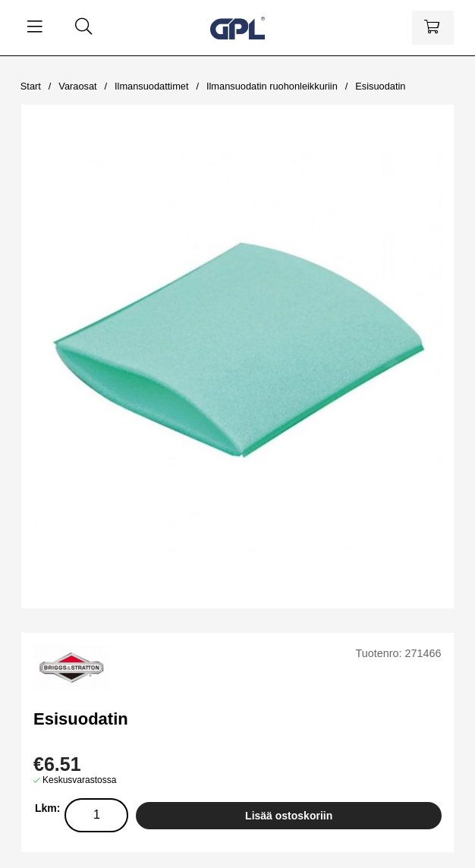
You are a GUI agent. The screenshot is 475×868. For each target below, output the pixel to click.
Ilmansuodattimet (151, 86)
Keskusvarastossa (79, 780)
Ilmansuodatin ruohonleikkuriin (272, 86)
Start (31, 86)
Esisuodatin (380, 86)
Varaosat (77, 86)
